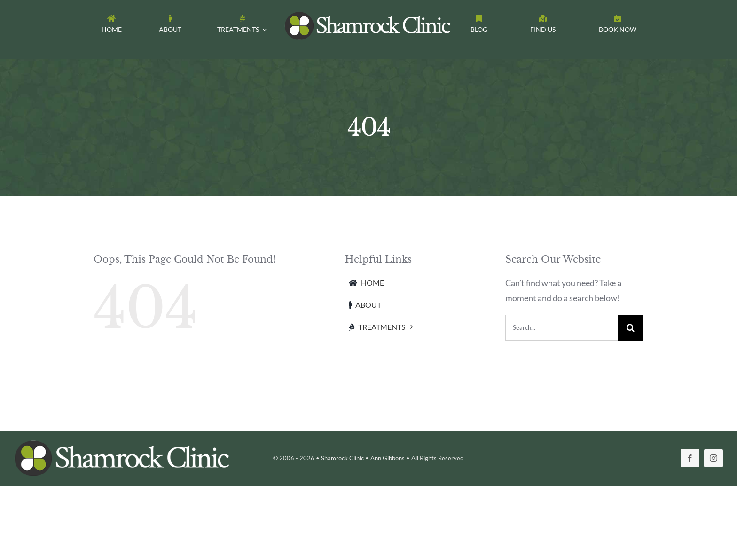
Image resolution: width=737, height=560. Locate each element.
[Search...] (561, 328)
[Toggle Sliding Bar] (618, 26)
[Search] (631, 328)
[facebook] (690, 458)
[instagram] (713, 458)
